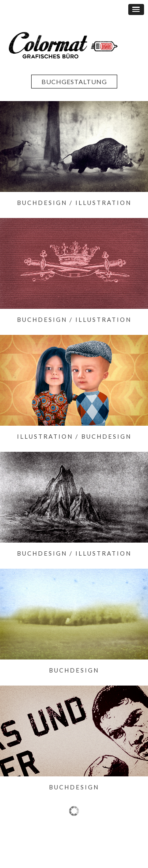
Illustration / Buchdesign (74, 436)
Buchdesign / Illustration (74, 203)
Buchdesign (74, 670)
